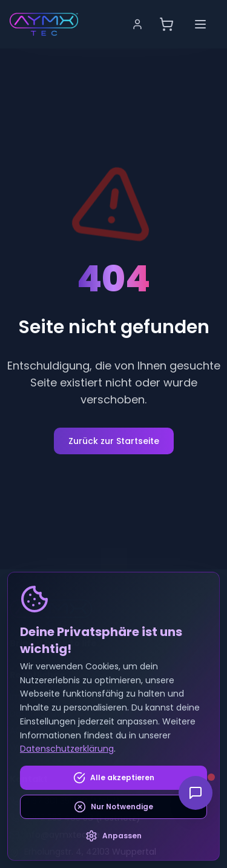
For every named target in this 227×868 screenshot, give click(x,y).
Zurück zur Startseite (114, 441)
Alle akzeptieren (114, 778)
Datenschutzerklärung (67, 749)
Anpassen (113, 836)
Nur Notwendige (113, 807)
